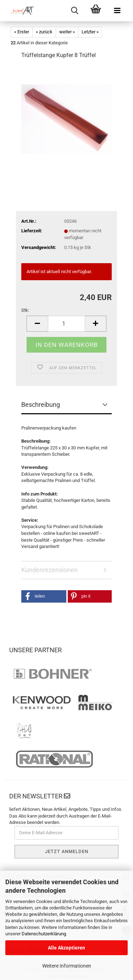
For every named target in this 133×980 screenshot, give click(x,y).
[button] (44, 596)
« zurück (44, 32)
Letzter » (90, 32)
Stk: (25, 310)
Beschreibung (41, 405)
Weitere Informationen (67, 966)
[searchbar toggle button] (74, 11)
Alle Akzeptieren (66, 948)
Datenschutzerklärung (44, 934)
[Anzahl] (66, 324)
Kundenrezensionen (49, 570)
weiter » (67, 32)
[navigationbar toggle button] (117, 11)
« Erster (22, 32)
